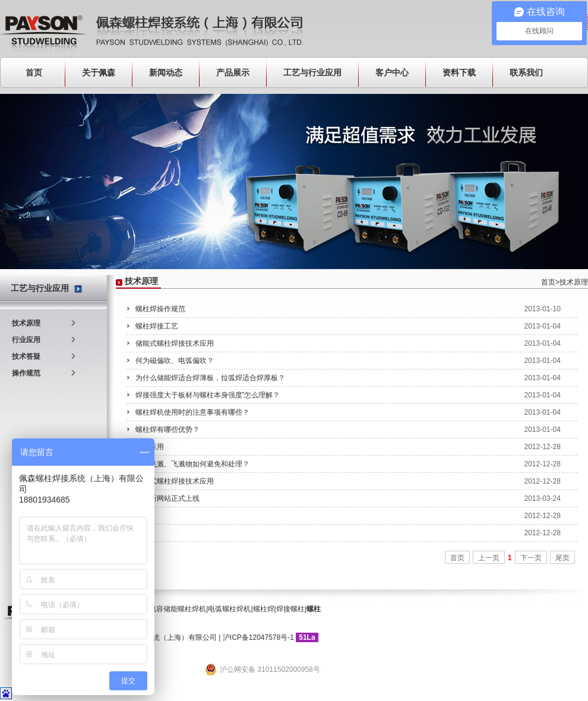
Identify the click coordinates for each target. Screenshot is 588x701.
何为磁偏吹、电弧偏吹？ (175, 361)
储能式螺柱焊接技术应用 (175, 343)
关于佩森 (99, 72)
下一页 (531, 558)
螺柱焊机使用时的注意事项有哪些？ (192, 412)
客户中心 (392, 72)
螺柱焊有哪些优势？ (167, 430)
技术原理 (26, 323)
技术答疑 (26, 356)
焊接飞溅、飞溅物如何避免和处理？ (192, 464)
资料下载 (459, 72)
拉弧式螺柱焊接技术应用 (175, 481)
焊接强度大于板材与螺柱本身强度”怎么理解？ (208, 395)
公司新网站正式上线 (167, 498)
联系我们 (526, 72)
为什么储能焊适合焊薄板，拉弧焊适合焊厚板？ (210, 378)
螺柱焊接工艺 (157, 326)
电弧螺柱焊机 (229, 609)
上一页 (489, 558)
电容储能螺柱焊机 (178, 609)
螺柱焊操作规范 (160, 309)
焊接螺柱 (290, 609)
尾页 (562, 558)
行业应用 (26, 340)
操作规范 (26, 373)
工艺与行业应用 (312, 72)
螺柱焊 (264, 609)
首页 (34, 72)
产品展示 (233, 72)
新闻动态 (166, 72)
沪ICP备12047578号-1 (258, 637)
